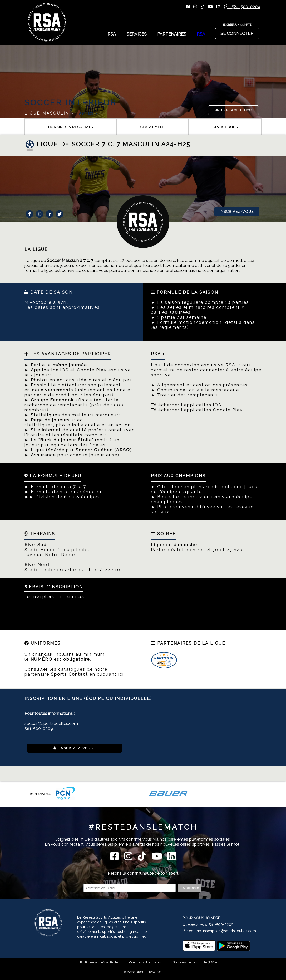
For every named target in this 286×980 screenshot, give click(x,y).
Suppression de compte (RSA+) (195, 962)
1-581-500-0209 (242, 7)
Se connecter (237, 32)
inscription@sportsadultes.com (230, 931)
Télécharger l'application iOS (186, 405)
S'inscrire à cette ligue (233, 110)
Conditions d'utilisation (146, 962)
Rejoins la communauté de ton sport (143, 873)
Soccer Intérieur (71, 103)
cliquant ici (110, 674)
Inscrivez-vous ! (75, 748)
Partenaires (172, 34)
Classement (153, 127)
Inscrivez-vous (237, 212)
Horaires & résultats (71, 127)
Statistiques (225, 127)
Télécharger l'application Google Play (197, 410)
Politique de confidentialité (99, 962)
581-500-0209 (221, 924)
